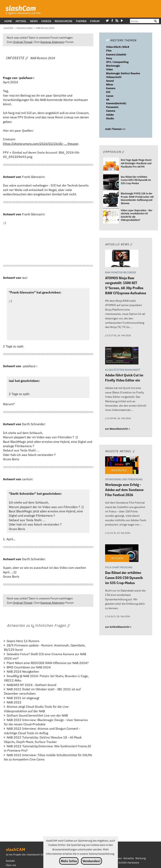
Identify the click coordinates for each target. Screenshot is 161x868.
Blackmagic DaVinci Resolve (123, 73)
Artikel (21, 21)
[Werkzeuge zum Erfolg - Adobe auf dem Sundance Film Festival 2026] (122, 466)
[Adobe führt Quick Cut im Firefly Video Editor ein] (122, 356)
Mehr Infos (69, 861)
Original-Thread (23, 42)
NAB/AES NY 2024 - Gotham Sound (31, 685)
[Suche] (140, 21)
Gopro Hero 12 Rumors (23, 641)
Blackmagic (113, 66)
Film (109, 51)
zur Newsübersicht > (118, 429)
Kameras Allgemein (52, 42)
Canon (110, 96)
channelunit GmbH (37, 855)
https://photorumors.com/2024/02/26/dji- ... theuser (41, 144)
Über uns (11, 865)
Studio (110, 118)
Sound (110, 81)
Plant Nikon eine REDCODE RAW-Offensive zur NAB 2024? (48, 663)
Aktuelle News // (119, 244)
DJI (108, 92)
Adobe (110, 115)
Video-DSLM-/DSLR (118, 47)
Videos (46, 21)
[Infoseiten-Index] (25, 28)
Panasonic (112, 107)
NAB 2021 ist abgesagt (23, 698)
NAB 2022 (14, 702)
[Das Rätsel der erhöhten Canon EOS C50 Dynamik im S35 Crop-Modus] (111, 183)
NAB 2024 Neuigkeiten (23, 671)
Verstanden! (91, 861)
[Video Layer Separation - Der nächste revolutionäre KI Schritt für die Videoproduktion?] (111, 216)
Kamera (111, 88)
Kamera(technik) (116, 103)
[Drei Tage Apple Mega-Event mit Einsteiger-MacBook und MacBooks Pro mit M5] (111, 166)
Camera (111, 111)
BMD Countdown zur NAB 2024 (29, 667)
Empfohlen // (114, 152)
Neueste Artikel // (120, 451)
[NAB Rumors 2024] (45, 28)
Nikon (110, 85)
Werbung (141, 858)
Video (109, 69)
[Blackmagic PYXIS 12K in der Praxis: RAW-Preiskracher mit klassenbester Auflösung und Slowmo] (111, 199)
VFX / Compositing (117, 62)
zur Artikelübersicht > (118, 627)
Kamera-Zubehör (116, 55)
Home (8, 21)
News (34, 21)
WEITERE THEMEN (121, 40)
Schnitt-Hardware (129, 863)
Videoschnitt (114, 77)
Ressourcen (63, 21)
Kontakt (10, 861)
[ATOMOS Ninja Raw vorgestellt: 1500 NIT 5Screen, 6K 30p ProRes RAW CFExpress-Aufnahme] (122, 259)
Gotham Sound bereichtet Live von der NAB (37, 715)
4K (108, 100)
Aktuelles (129, 858)
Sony (109, 58)
